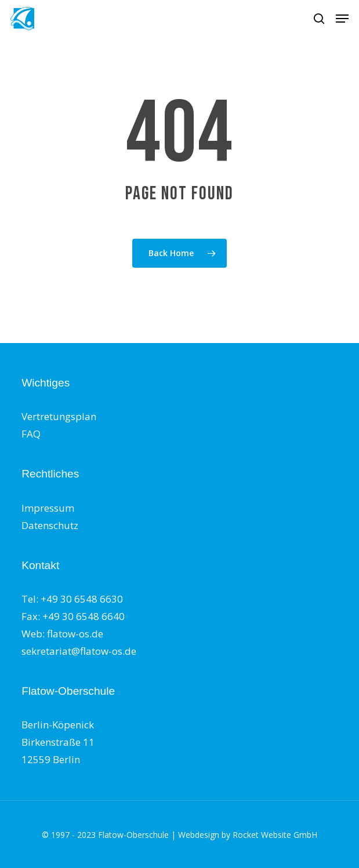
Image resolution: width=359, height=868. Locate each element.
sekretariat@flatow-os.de (79, 651)
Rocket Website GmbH (275, 835)
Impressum (48, 508)
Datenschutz (50, 525)
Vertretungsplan (59, 416)
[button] (342, 19)
